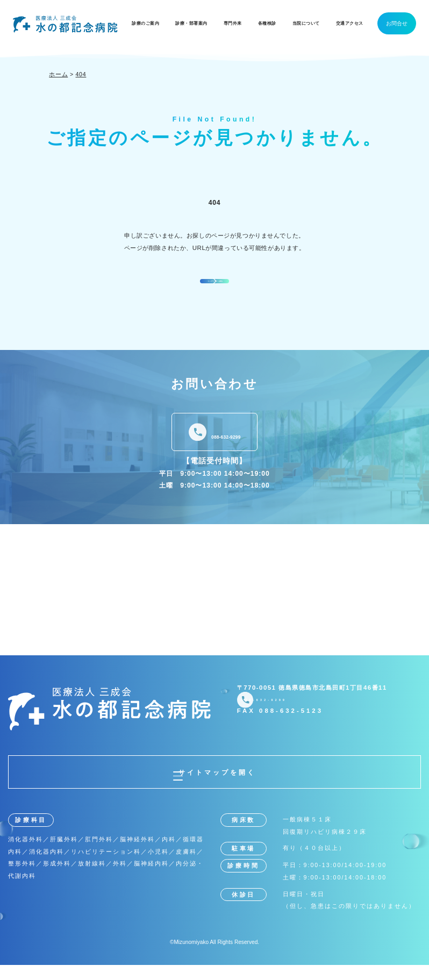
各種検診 (267, 23)
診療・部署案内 (191, 23)
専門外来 (233, 23)
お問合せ (397, 23)
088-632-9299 (226, 447)
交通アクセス (350, 23)
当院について (306, 23)
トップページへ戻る (217, 287)
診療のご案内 (145, 23)
